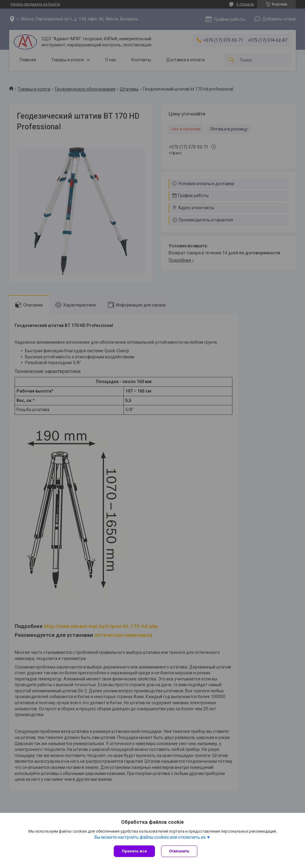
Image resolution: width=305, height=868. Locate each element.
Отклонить (179, 851)
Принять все (134, 851)
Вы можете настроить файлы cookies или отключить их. (151, 837)
